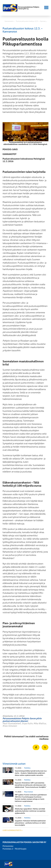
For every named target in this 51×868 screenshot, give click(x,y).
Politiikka (27, 768)
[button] (46, 7)
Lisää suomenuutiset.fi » (13, 830)
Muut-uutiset (29, 792)
